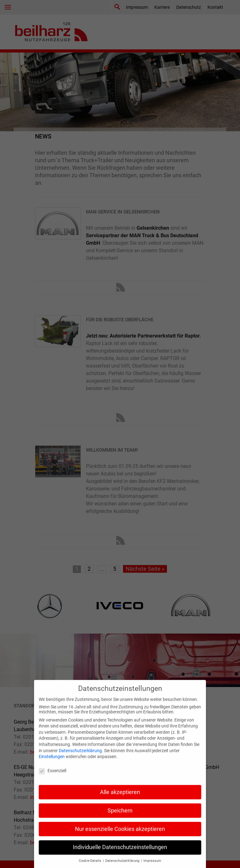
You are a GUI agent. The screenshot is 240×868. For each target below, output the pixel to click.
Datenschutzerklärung (80, 760)
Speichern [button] (120, 820)
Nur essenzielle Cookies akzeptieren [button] (120, 838)
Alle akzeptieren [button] (120, 801)
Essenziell (52, 780)
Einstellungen (52, 766)
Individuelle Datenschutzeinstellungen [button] (120, 856)
